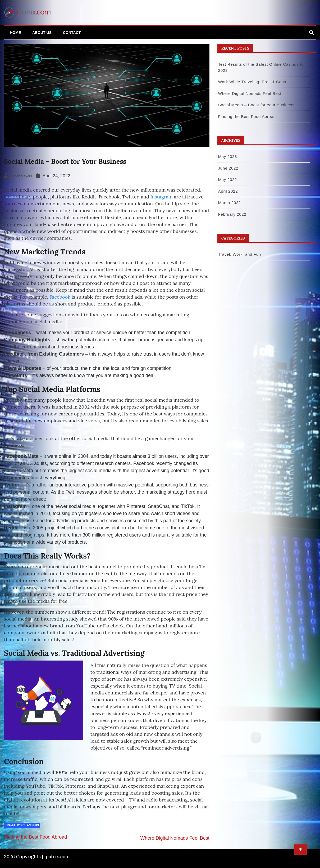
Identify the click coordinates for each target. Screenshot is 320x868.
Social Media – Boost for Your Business (256, 105)
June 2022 (228, 168)
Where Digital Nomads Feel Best (175, 838)
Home (15, 33)
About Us (42, 33)
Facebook (60, 297)
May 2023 (228, 156)
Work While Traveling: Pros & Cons (252, 82)
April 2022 (228, 191)
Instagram (161, 197)
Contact (72, 33)
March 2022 (230, 203)
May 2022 (228, 180)
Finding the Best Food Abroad (35, 837)
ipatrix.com (57, 856)
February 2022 (232, 214)
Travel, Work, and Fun (22, 825)
